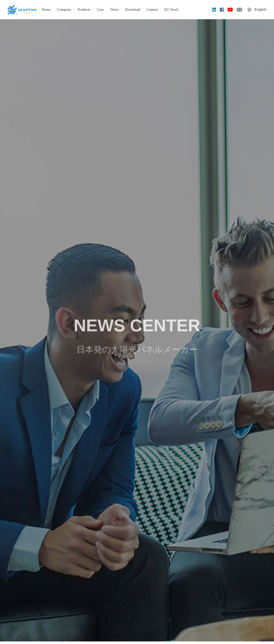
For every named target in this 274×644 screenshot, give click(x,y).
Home (46, 10)
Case (100, 10)
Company (64, 10)
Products (84, 10)
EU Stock (171, 10)
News (114, 10)
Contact (152, 10)
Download (133, 10)
